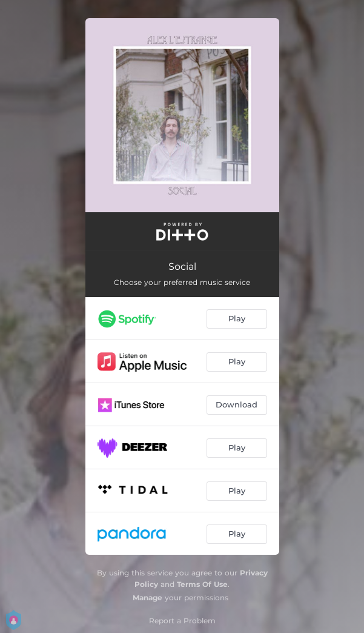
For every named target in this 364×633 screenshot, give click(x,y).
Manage (147, 598)
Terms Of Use (202, 584)
